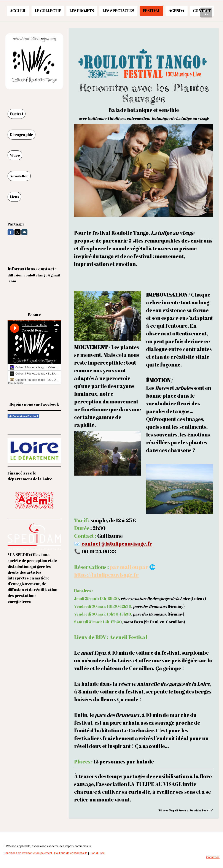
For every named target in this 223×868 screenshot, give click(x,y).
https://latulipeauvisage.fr (106, 575)
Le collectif (48, 11)
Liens (14, 197)
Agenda (177, 11)
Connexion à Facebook (23, 416)
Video (15, 155)
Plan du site (97, 853)
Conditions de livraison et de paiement (28, 853)
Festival (151, 11)
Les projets (82, 11)
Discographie (22, 135)
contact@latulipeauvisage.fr (117, 544)
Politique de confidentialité (71, 853)
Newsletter (19, 176)
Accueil (18, 11)
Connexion (213, 857)
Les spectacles (118, 11)
